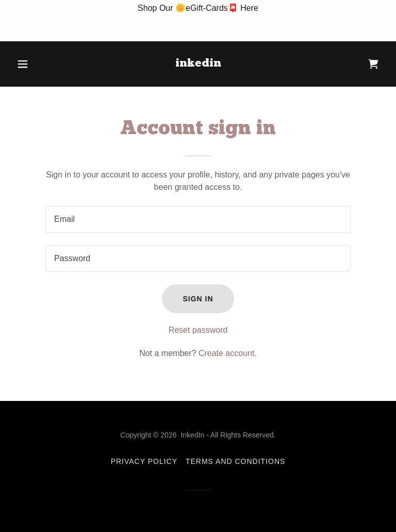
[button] (40, 64)
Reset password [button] (198, 330)
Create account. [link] (228, 353)
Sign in (198, 299)
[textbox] (198, 219)
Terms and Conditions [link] (235, 461)
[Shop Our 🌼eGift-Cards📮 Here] (198, 21)
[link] (198, 64)
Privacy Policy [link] (144, 461)
